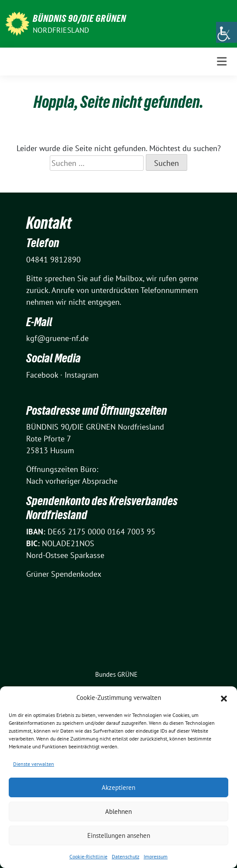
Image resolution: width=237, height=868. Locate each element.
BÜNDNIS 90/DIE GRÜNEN (79, 18)
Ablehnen (118, 811)
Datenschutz (125, 856)
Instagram (82, 375)
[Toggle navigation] (222, 62)
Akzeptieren (118, 787)
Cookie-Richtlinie (88, 856)
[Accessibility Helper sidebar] (227, 32)
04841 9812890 (53, 260)
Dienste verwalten (34, 764)
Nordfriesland (61, 30)
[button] (224, 698)
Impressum (156, 856)
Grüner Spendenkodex (64, 574)
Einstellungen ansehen (119, 835)
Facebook (42, 375)
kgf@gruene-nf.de (57, 338)
